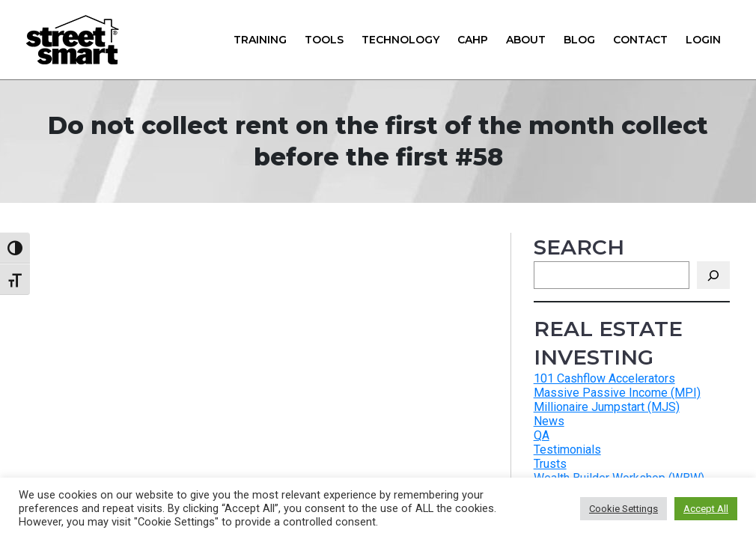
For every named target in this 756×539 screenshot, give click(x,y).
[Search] (713, 275)
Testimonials (567, 450)
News (549, 421)
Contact (640, 40)
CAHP (473, 40)
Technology (400, 40)
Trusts (550, 464)
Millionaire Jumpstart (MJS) (607, 407)
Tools (324, 40)
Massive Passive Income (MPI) (617, 393)
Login (703, 40)
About (526, 40)
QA (542, 435)
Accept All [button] (706, 509)
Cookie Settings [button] (624, 509)
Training (260, 40)
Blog (579, 40)
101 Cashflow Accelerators (604, 378)
